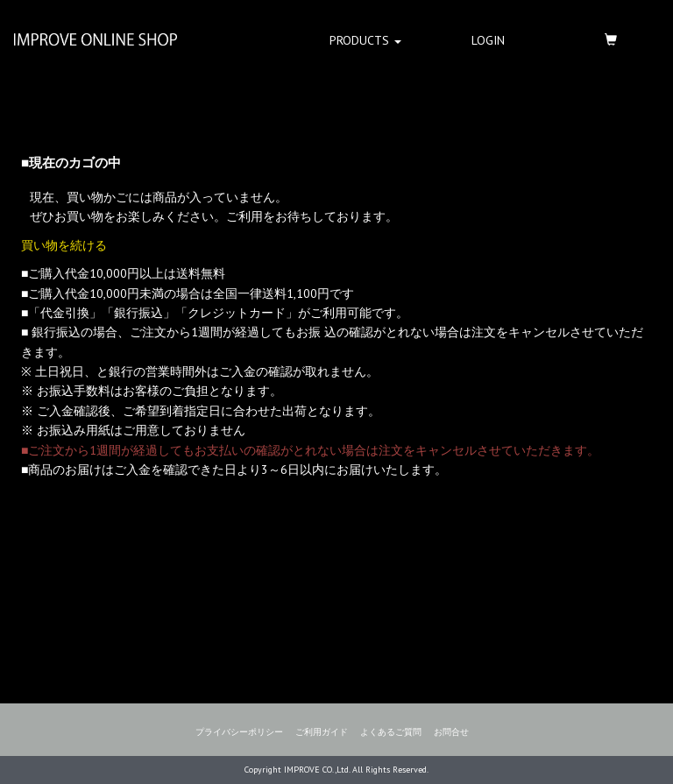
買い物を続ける (64, 245)
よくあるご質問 (391, 732)
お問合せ (451, 732)
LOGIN (488, 40)
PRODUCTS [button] (365, 40)
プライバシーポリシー (239, 732)
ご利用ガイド (322, 732)
